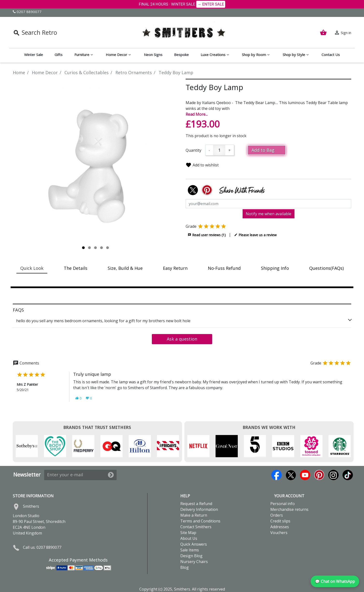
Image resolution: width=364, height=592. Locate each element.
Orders (277, 515)
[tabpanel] (96, 162)
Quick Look (32, 268)
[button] (78, 398)
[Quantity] (219, 150)
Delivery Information (199, 509)
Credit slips (280, 521)
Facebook (276, 475)
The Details (76, 268)
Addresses (280, 527)
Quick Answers (194, 544)
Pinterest (319, 475)
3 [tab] (95, 248)
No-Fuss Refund (224, 268)
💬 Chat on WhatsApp (335, 581)
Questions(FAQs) (326, 268)
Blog (185, 567)
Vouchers (279, 533)
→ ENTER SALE (211, 4)
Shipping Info (275, 268)
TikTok (348, 475)
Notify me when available (269, 214)
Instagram (333, 475)
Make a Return (194, 515)
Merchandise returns (289, 509)
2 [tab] (89, 248)
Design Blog (191, 556)
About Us (189, 538)
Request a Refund (196, 504)
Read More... (197, 114)
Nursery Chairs (194, 562)
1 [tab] (83, 248)
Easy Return (175, 268)
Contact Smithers (196, 527)
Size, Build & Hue (125, 268)
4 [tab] (101, 248)
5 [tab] (108, 248)
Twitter (291, 475)
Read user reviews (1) (207, 235)
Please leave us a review (255, 235)
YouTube (305, 475)
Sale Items (190, 550)
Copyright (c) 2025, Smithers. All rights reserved (182, 589)
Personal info (283, 504)
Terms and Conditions (200, 521)
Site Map (188, 533)
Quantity (193, 150)
